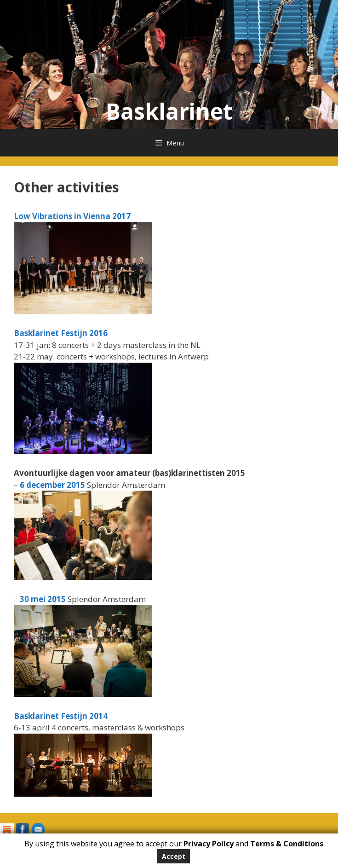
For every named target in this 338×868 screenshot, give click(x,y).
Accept (174, 856)
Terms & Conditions (287, 844)
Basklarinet (169, 111)
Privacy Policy (209, 844)
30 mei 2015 (43, 599)
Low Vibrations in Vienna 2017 (72, 216)
